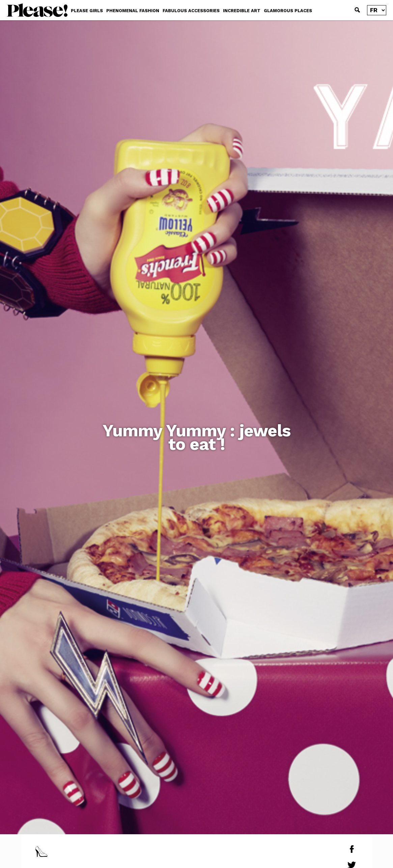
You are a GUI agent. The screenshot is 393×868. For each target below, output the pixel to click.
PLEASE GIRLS (87, 11)
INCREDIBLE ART (242, 11)
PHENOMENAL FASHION (133, 11)
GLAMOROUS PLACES (288, 11)
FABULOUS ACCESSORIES (191, 11)
